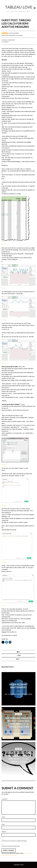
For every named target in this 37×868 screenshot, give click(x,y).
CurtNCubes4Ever (10, 35)
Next (18, 659)
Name (3, 817)
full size (4, 244)
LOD (17, 35)
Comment (5, 799)
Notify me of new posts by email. (11, 846)
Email (3, 824)
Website (4, 832)
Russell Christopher (9, 40)
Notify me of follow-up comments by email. (14, 841)
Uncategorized (14, 33)
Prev (19, 655)
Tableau (20, 35)
